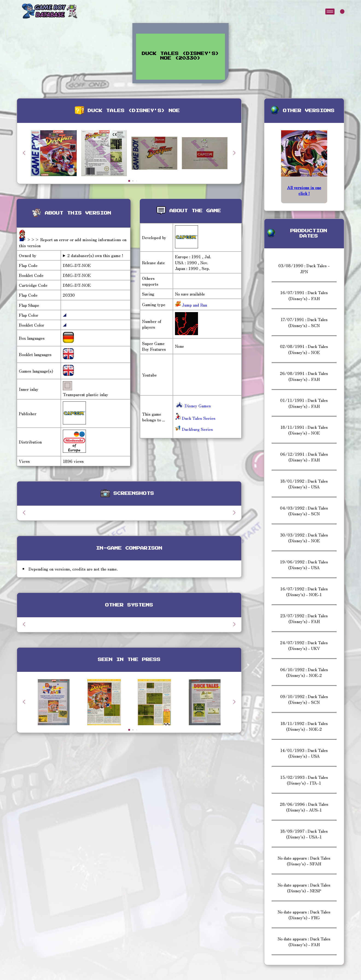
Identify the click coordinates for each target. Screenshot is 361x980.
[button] (234, 153)
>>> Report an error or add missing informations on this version (73, 242)
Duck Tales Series (195, 418)
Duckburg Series (194, 429)
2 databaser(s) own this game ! (95, 255)
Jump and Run (194, 305)
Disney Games (193, 406)
